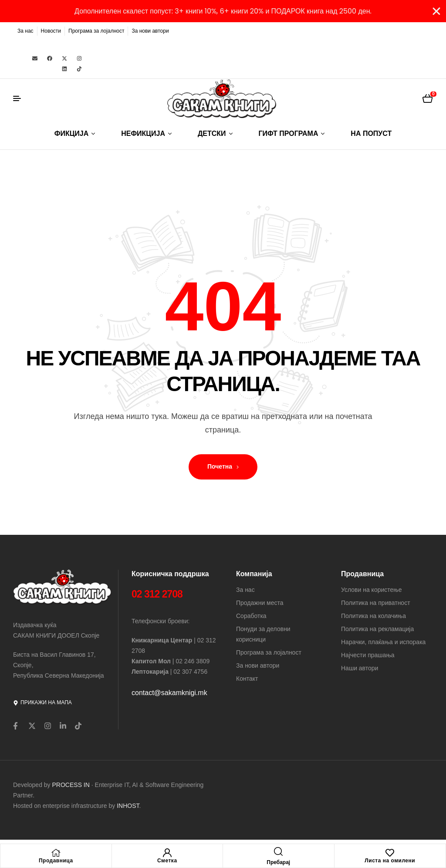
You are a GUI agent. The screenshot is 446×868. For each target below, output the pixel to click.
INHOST (128, 806)
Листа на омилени (390, 861)
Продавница (56, 861)
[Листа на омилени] (390, 853)
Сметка (167, 861)
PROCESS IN (72, 785)
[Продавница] (56, 853)
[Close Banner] (436, 11)
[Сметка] (167, 853)
